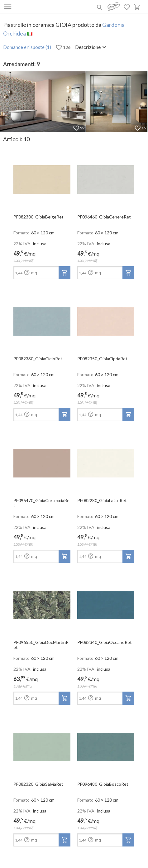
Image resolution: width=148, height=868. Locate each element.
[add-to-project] (64, 273)
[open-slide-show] (42, 178)
